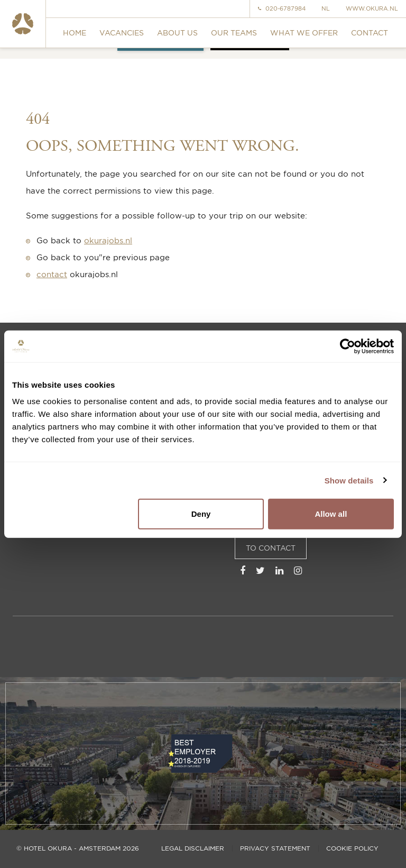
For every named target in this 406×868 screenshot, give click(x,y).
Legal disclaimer (193, 848)
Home (75, 33)
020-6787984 (282, 9)
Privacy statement (275, 848)
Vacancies (122, 33)
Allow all (331, 514)
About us (177, 33)
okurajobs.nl (108, 240)
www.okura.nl (372, 9)
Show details (349, 480)
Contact (370, 33)
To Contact (271, 548)
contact (52, 274)
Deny (201, 514)
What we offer (304, 33)
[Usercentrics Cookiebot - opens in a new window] (348, 346)
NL (326, 9)
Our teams (234, 33)
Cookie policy (352, 848)
